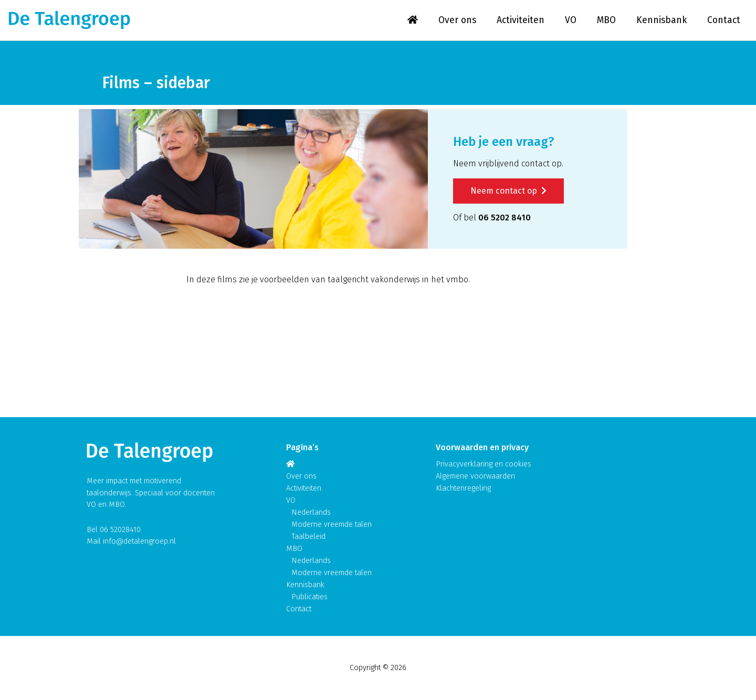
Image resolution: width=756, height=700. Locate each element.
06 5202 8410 (505, 218)
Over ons (457, 20)
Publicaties (309, 597)
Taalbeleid (308, 537)
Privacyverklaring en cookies (484, 464)
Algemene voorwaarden (475, 476)
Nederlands (311, 512)
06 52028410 (120, 530)
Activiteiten (521, 20)
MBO (606, 20)
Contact (724, 20)
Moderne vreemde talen (332, 524)
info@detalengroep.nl (139, 541)
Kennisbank (661, 20)
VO (571, 20)
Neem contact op (508, 191)
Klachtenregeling (463, 488)
